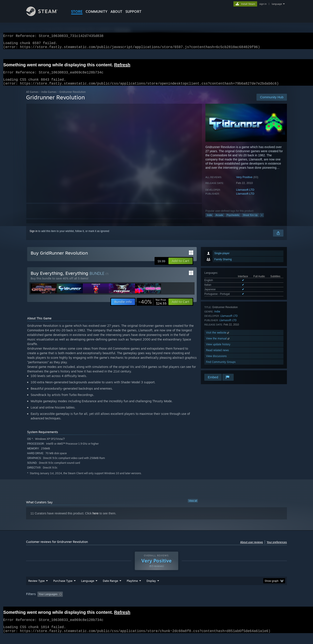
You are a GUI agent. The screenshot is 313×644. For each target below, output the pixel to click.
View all (193, 506)
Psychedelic (233, 220)
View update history (218, 350)
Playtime (132, 589)
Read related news (217, 355)
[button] (181, 266)
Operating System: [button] (193, 602)
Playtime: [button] (126, 602)
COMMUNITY (97, 12)
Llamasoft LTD (245, 195)
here (96, 519)
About (116, 12)
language (277, 4)
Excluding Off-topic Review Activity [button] (92, 602)
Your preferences (277, 547)
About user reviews (252, 547)
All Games (32, 97)
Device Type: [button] (249, 602)
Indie (210, 220)
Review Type (36, 589)
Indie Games (49, 97)
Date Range (110, 589)
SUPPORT (133, 12)
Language (88, 589)
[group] (156, 603)
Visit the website (218, 338)
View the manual (218, 344)
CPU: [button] (216, 602)
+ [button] (262, 220)
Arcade (219, 220)
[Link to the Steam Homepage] (45, 15)
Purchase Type (63, 589)
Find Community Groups (221, 367)
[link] (152, 307)
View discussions (216, 361)
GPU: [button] (230, 602)
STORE (77, 12)
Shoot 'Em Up (250, 220)
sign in (263, 4)
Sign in (34, 236)
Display (151, 589)
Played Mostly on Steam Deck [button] (157, 602)
